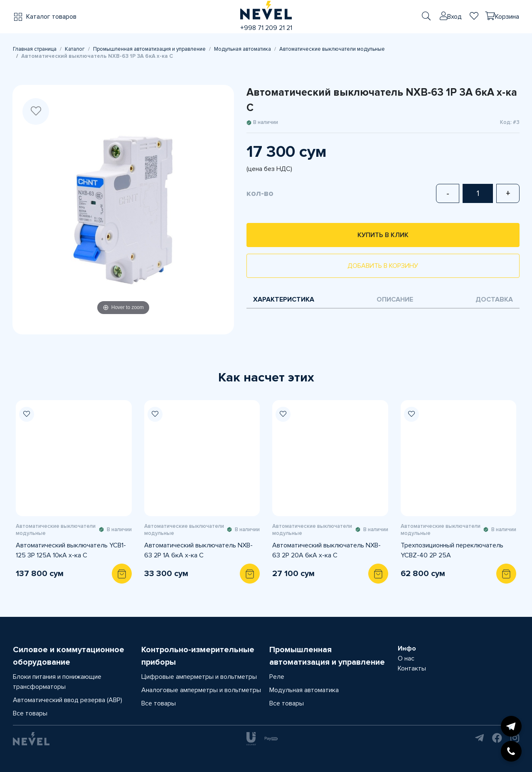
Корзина (507, 17)
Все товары (30, 713)
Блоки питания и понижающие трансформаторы (57, 682)
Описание (395, 299)
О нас (406, 658)
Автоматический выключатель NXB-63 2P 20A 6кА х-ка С (326, 550)
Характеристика (284, 299)
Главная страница (35, 49)
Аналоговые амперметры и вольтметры (201, 690)
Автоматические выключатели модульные (332, 49)
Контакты (412, 668)
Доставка (494, 299)
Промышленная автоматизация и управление (149, 49)
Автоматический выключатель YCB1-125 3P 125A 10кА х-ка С (71, 550)
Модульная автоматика (243, 49)
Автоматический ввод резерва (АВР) (68, 700)
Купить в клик (383, 235)
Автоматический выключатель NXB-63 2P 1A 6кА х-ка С (198, 550)
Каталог (75, 49)
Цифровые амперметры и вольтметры (199, 677)
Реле (277, 677)
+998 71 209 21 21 (266, 28)
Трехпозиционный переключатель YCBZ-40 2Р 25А (452, 550)
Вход (454, 17)
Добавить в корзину (383, 266)
